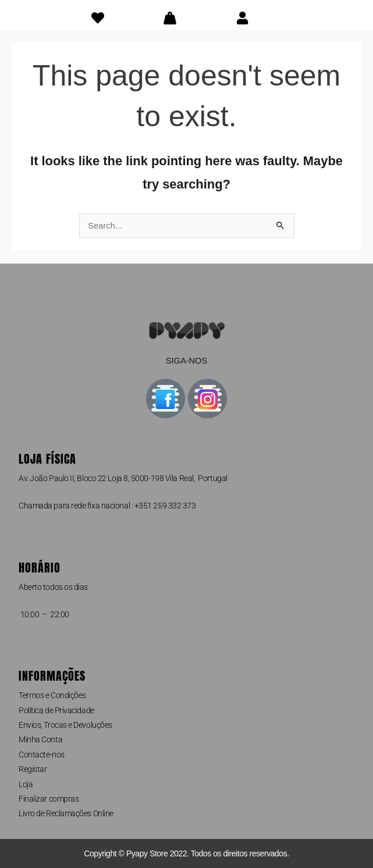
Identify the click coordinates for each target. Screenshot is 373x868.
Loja (26, 784)
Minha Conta (40, 739)
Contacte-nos (42, 755)
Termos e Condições (52, 695)
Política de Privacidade (56, 710)
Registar (33, 769)
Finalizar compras (49, 799)
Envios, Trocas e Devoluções (65, 725)
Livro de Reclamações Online (66, 813)
